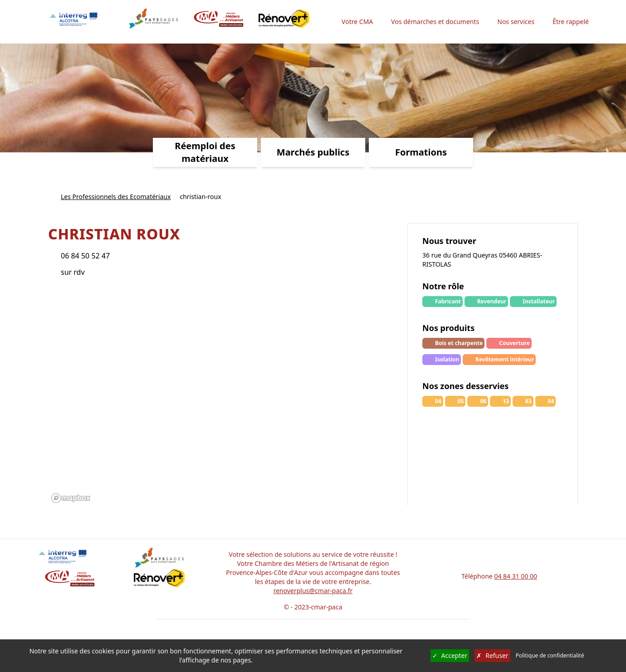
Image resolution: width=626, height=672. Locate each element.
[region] (223, 397)
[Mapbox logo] (71, 498)
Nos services (516, 22)
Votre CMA (357, 22)
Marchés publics (313, 152)
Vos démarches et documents (435, 22)
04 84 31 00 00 (516, 576)
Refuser (492, 656)
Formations (421, 152)
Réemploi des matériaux (205, 152)
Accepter (450, 656)
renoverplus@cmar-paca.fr (313, 591)
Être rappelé (571, 22)
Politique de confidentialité (550, 656)
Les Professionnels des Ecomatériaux (116, 197)
